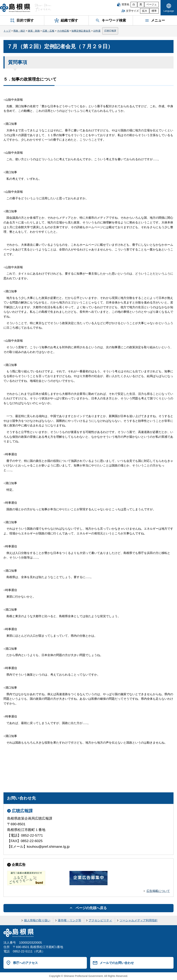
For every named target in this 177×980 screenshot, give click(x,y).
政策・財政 (34, 31)
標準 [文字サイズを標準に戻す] (154, 11)
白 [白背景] (134, 4)
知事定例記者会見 (81, 31)
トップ (7, 31)
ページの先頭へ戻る (91, 908)
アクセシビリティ (100, 920)
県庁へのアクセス (25, 963)
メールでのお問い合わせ (117, 963)
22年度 (97, 31)
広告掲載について (158, 891)
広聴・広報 (48, 31)
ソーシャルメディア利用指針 (139, 920)
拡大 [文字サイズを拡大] (145, 11)
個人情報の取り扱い (37, 920)
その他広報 (63, 31)
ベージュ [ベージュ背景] (152, 4)
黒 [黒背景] (141, 4)
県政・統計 (19, 31)
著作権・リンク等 (69, 920)
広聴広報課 (110, 31)
